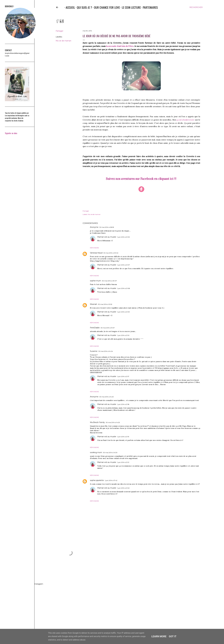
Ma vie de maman (63, 41)
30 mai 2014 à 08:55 (107, 227)
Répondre (94, 248)
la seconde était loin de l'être (120, 46)
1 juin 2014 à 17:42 (111, 480)
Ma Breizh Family (97, 422)
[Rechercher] (196, 7)
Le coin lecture (130, 7)
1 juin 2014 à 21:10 (123, 335)
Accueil (69, 7)
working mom (96, 452)
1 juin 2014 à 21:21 (123, 462)
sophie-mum (95, 281)
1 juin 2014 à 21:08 (124, 288)
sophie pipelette (97, 480)
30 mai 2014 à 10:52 (105, 304)
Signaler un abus (11, 133)
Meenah (94, 304)
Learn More (159, 636)
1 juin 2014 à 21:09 (123, 312)
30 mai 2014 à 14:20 (107, 397)
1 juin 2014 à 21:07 (123, 265)
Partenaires (149, 7)
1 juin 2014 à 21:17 (123, 376)
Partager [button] (59, 31)
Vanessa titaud (96, 253)
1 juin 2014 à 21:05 (123, 237)
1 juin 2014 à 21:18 (123, 404)
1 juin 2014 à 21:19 (123, 437)
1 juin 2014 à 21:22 (123, 488)
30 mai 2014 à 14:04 (106, 351)
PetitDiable (95, 328)
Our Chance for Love (106, 7)
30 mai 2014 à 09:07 (109, 281)
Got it (173, 636)
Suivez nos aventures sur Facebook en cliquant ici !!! (141, 179)
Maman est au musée (107, 237)
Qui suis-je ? (83, 7)
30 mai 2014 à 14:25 (113, 422)
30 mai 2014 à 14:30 (110, 453)
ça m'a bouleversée (185, 120)
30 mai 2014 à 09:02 (111, 253)
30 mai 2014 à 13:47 (108, 328)
